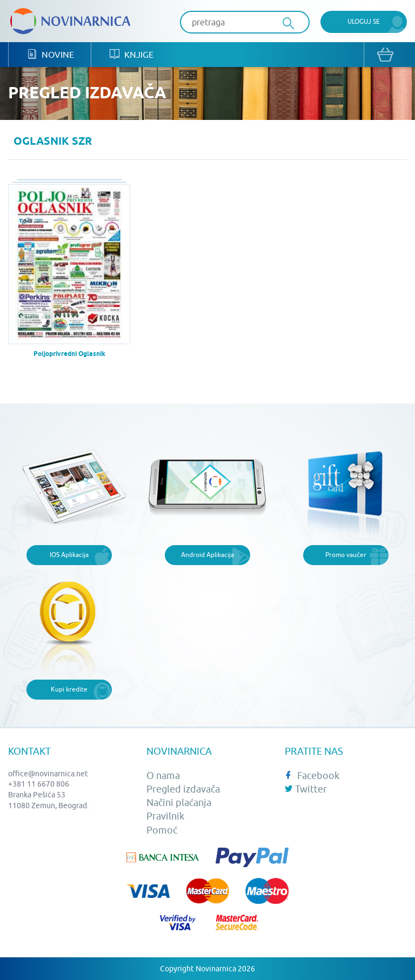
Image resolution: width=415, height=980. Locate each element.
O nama (163, 776)
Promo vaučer (346, 555)
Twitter (306, 789)
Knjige (132, 54)
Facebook (312, 776)
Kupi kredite (69, 689)
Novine (51, 54)
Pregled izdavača (183, 789)
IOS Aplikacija (69, 555)
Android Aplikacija (207, 555)
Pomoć (162, 830)
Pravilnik (165, 816)
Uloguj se (364, 21)
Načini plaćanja (179, 803)
